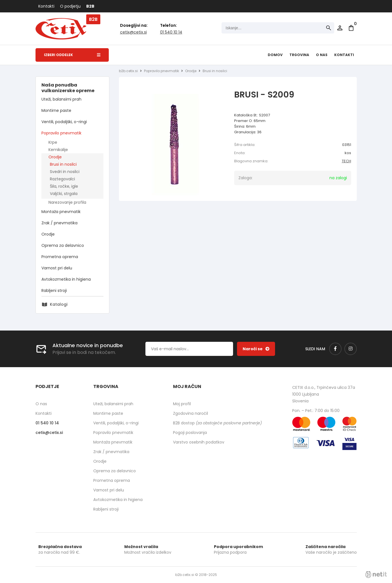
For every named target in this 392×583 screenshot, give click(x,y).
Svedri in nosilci (65, 172)
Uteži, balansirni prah (61, 99)
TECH (346, 161)
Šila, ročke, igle (64, 186)
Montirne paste (56, 110)
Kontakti (46, 6)
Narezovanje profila (67, 202)
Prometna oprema (60, 257)
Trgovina (299, 55)
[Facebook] (335, 349)
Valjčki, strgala (64, 194)
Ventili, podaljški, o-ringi (64, 122)
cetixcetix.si (133, 32)
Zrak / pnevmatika (59, 223)
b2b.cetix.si (128, 71)
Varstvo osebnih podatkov (199, 442)
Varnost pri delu (57, 268)
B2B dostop (217, 423)
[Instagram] (351, 349)
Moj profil (182, 404)
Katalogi (59, 304)
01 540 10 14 (171, 32)
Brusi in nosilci (63, 164)
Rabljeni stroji (54, 291)
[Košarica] (351, 28)
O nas (322, 55)
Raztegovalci (62, 179)
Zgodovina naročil (191, 413)
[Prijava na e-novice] (256, 349)
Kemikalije (58, 150)
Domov (275, 55)
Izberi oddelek (72, 55)
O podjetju (70, 6)
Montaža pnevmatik (61, 212)
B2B (90, 6)
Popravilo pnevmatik (61, 133)
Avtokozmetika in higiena (66, 279)
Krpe (53, 142)
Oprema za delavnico (63, 245)
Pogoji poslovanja (190, 433)
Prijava (340, 28)
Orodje (55, 157)
